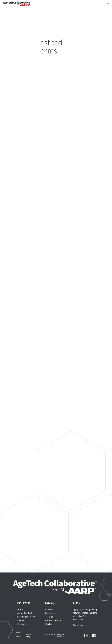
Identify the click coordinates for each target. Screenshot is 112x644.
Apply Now (78, 625)
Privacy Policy (28, 636)
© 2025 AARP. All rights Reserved (54, 636)
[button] (108, 4)
